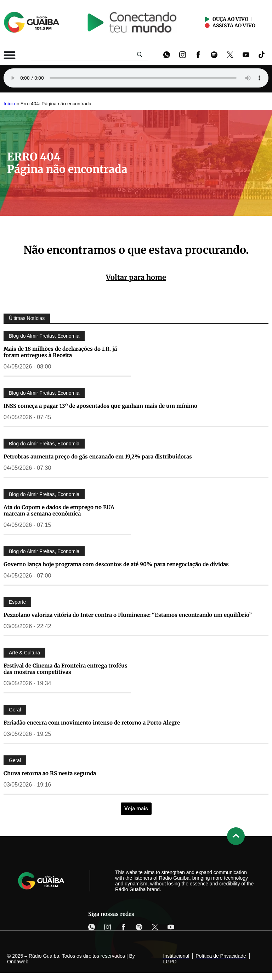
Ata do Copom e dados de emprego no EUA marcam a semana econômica (59, 510)
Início (9, 104)
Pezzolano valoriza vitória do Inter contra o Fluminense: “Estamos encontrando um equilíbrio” (128, 615)
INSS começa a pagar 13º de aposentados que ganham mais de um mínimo (100, 406)
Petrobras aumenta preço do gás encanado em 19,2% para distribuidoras (98, 457)
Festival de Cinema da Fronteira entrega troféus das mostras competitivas (66, 669)
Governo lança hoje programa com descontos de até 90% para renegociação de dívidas (116, 564)
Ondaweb (18, 962)
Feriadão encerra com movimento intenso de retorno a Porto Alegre (92, 723)
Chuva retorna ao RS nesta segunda (50, 773)
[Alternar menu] (10, 55)
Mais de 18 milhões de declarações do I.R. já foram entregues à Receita (60, 352)
